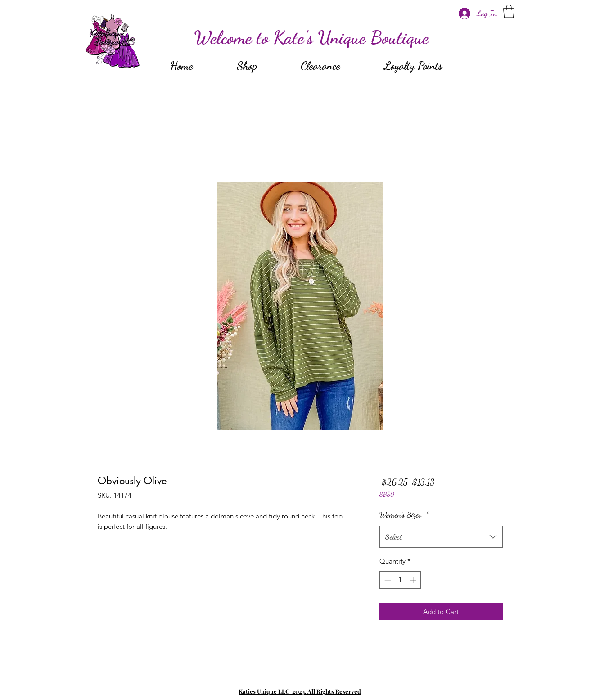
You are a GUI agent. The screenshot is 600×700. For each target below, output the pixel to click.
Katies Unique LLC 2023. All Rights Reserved (300, 691)
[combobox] (441, 537)
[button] (509, 11)
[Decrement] (387, 580)
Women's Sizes (404, 514)
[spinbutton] (400, 580)
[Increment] (414, 580)
